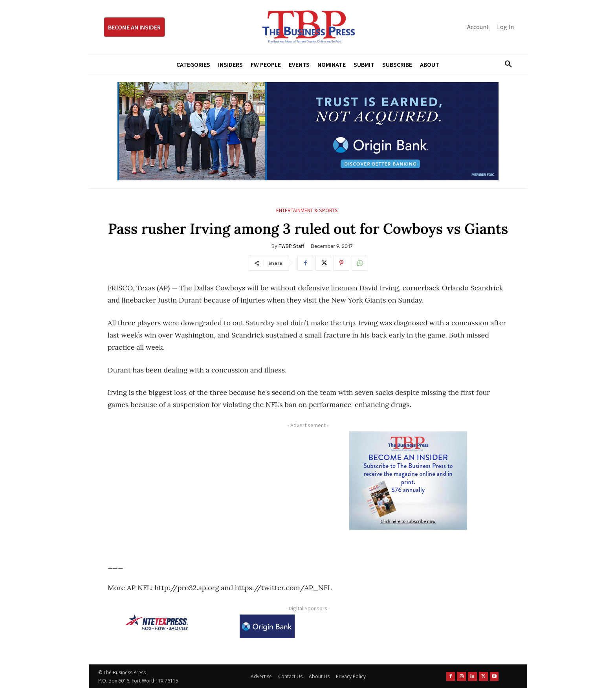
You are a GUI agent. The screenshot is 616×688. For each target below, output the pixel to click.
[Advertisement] (204, 486)
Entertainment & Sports (307, 210)
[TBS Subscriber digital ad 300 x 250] (408, 481)
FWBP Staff (291, 246)
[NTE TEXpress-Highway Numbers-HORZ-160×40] (157, 622)
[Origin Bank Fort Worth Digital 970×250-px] (308, 131)
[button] (505, 64)
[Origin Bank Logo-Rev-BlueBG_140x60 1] (267, 626)
